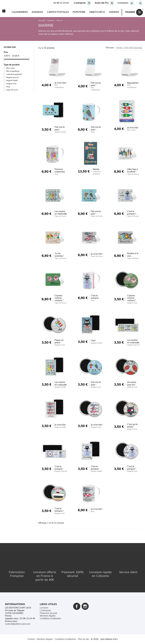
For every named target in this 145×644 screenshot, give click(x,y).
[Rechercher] (140, 3)
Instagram (85, 605)
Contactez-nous (47, 622)
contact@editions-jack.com (18, 622)
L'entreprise (45, 609)
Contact (31, 639)
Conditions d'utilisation (50, 617)
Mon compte (46, 620)
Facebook (77, 605)
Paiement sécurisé (48, 612)
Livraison (44, 606)
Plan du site (45, 625)
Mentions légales (48, 614)
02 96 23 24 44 (61, 3)
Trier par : (110, 48)
